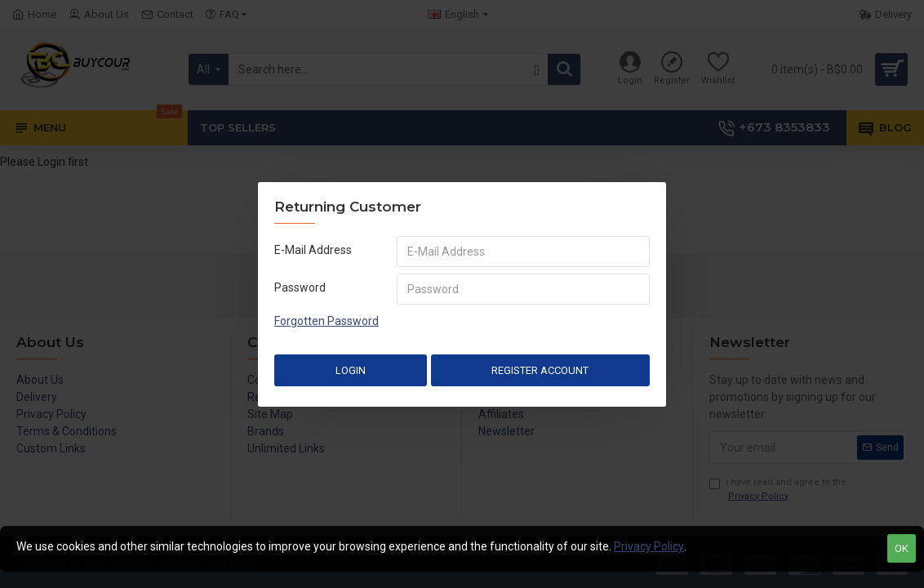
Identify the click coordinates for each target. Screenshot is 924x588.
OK (902, 548)
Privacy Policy (649, 546)
